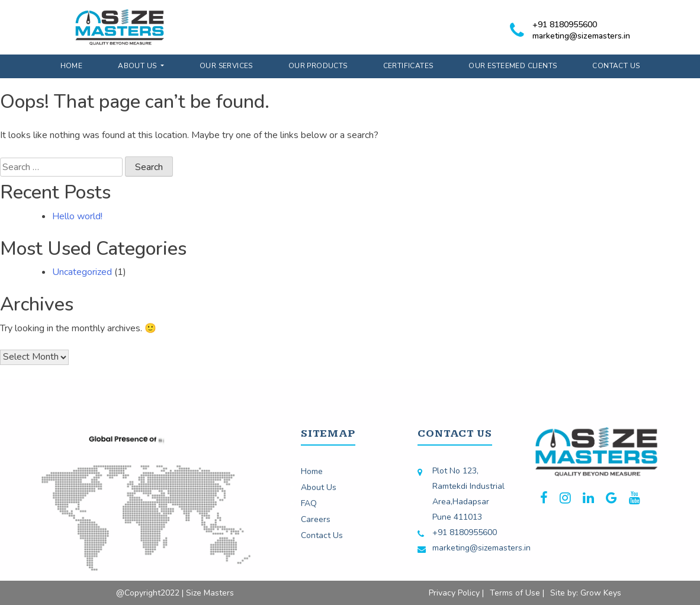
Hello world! (77, 216)
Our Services (226, 66)
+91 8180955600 (565, 25)
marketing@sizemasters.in (581, 36)
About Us (138, 66)
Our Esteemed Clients (513, 66)
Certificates (408, 66)
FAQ (309, 503)
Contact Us (616, 66)
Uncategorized (82, 272)
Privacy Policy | (456, 593)
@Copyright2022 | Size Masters (175, 593)
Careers (316, 519)
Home (72, 66)
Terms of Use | (517, 593)
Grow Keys (601, 593)
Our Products (318, 66)
